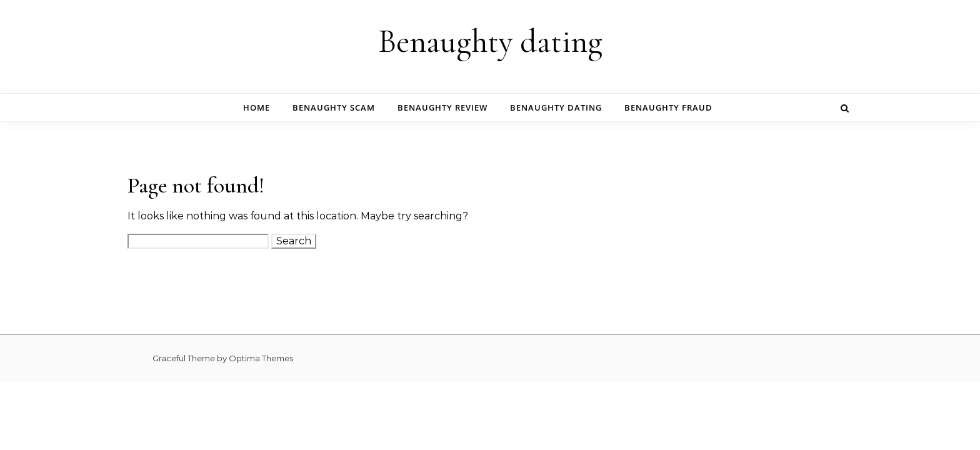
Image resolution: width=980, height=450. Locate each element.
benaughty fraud (668, 107)
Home (257, 107)
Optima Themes (261, 358)
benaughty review (442, 107)
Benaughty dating (490, 42)
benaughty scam (334, 107)
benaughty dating (556, 107)
